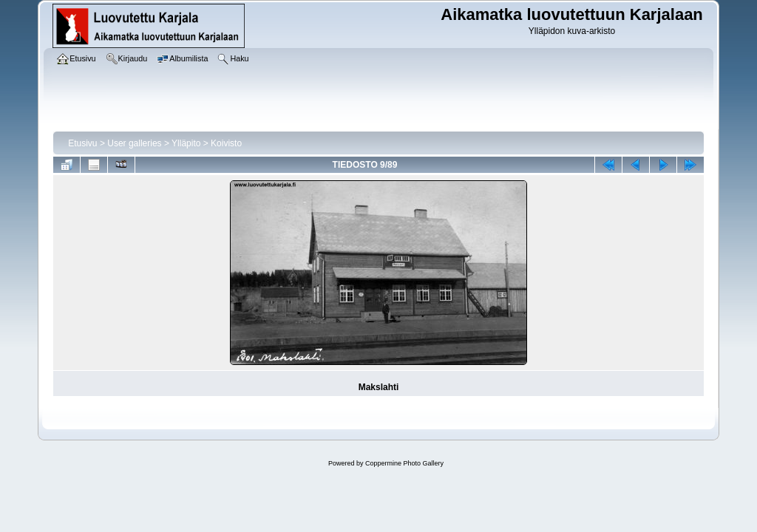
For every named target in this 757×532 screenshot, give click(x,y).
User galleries (134, 143)
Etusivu (82, 143)
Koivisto (226, 143)
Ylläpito (186, 143)
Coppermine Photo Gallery (404, 463)
